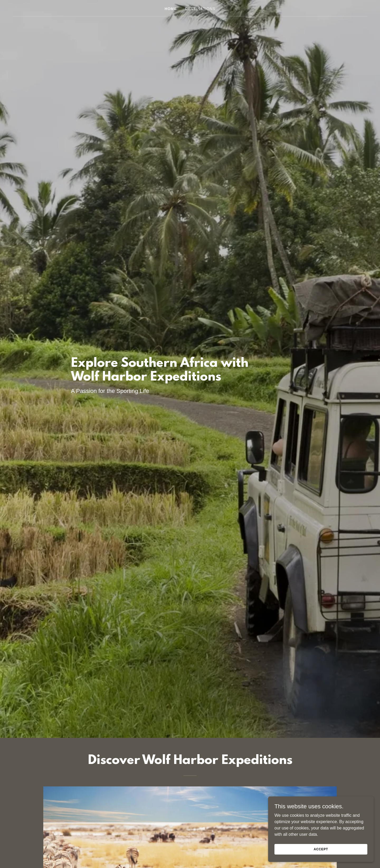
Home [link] (171, 9)
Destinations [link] (200, 9)
